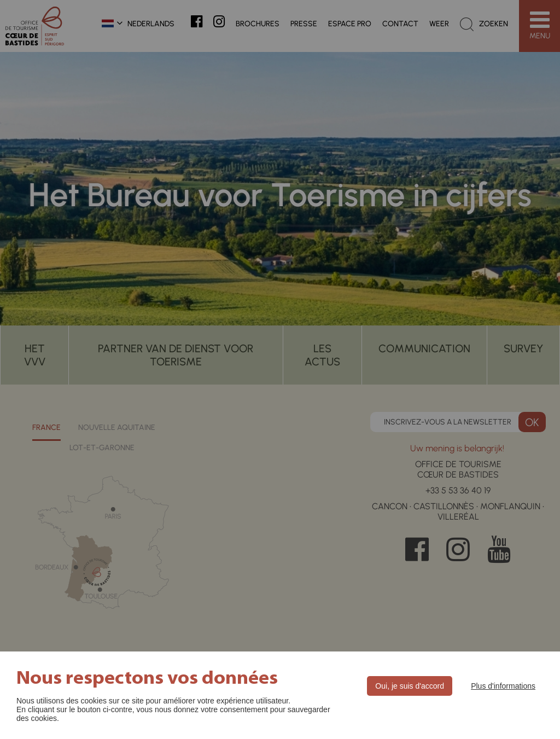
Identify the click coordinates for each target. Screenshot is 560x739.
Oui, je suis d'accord (410, 686)
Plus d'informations (503, 686)
